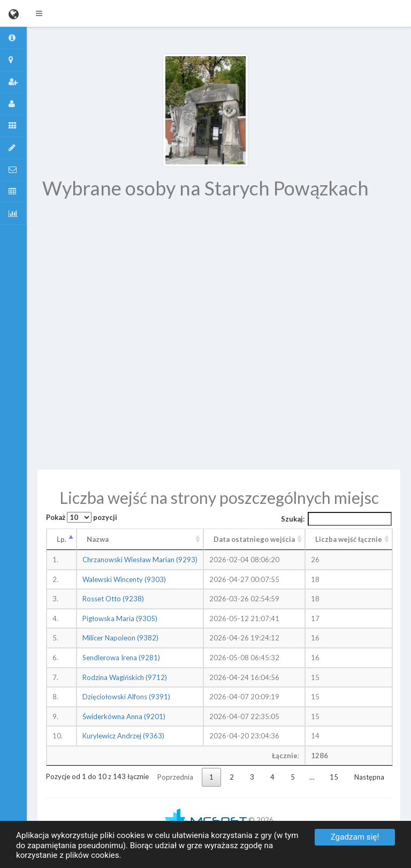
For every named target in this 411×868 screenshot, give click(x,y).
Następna (369, 777)
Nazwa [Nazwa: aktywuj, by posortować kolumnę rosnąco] (98, 539)
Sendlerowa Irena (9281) (121, 658)
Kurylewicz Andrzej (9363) (123, 736)
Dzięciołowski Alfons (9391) (126, 697)
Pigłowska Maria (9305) (120, 618)
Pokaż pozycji (82, 517)
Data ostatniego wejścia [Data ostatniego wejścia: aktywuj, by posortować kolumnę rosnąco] (254, 539)
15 (334, 777)
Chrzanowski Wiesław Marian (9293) (140, 560)
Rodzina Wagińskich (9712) (125, 677)
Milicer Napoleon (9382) (120, 638)
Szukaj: (337, 519)
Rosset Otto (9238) (113, 599)
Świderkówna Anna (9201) (124, 716)
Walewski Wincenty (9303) (124, 579)
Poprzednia (175, 777)
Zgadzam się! (355, 837)
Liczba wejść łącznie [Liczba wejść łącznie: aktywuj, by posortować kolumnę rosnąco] (349, 539)
